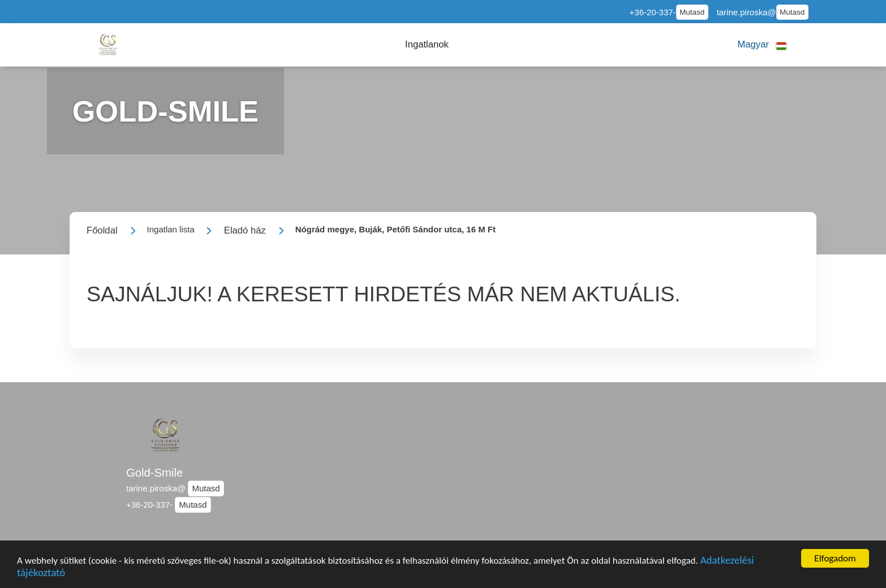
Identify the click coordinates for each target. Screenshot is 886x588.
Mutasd (692, 12)
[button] (427, 45)
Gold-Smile (154, 473)
